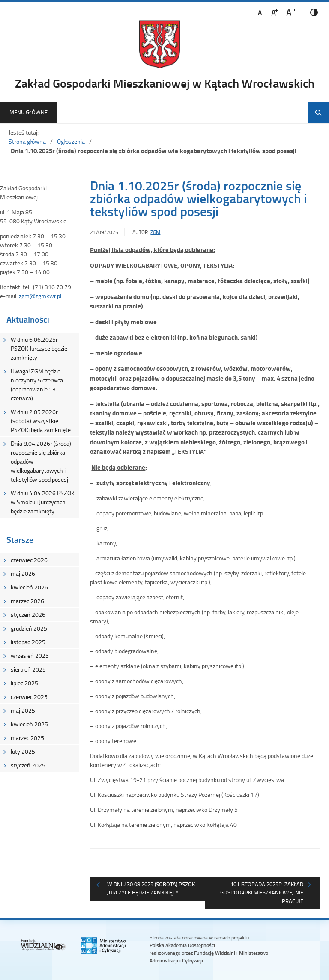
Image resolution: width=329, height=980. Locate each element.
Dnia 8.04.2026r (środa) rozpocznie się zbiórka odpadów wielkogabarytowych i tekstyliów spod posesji (41, 461)
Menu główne (28, 112)
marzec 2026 (27, 601)
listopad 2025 (28, 642)
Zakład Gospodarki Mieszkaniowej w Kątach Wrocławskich (165, 83)
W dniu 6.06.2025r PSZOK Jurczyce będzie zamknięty (39, 348)
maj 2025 (23, 710)
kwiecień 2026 (29, 587)
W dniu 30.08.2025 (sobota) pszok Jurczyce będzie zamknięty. (151, 888)
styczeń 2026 (28, 614)
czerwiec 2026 (29, 560)
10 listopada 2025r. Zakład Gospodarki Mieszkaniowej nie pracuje (262, 893)
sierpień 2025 (28, 669)
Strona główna (27, 141)
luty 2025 (23, 751)
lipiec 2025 (24, 683)
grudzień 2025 (29, 628)
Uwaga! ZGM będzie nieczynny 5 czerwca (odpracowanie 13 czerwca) (37, 385)
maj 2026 (23, 573)
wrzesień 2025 (30, 656)
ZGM (155, 232)
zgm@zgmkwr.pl (40, 296)
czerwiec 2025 (29, 697)
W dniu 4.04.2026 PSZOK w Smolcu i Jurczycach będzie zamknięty (43, 502)
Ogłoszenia (71, 141)
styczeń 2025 (28, 765)
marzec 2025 (27, 738)
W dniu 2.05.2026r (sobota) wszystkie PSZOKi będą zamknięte (41, 421)
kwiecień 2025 (29, 724)
